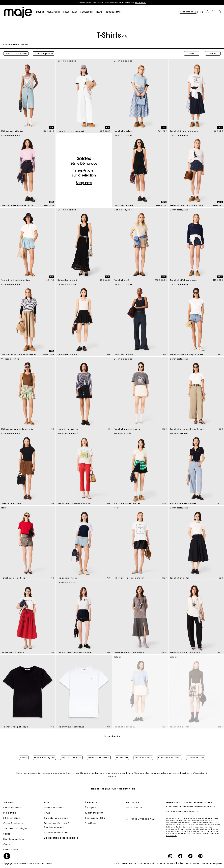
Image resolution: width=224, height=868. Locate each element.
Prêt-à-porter (10, 45)
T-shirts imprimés (43, 53)
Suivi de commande (56, 818)
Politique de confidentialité (138, 864)
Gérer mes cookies (188, 864)
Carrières (91, 823)
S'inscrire (218, 812)
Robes (24, 758)
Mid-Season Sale (14, 839)
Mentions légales (212, 864)
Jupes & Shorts (143, 758)
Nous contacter (54, 808)
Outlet (7, 844)
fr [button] (202, 12)
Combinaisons (196, 758)
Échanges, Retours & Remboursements (57, 825)
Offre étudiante (13, 823)
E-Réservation (12, 818)
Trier (192, 53)
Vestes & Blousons (99, 758)
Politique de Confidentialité (180, 827)
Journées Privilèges (15, 829)
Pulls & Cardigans (44, 758)
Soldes (8, 834)
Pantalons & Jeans (170, 758)
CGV (117, 864)
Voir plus (112, 777)
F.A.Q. (47, 813)
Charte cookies (166, 864)
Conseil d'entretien (56, 833)
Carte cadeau (12, 808)
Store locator (134, 808)
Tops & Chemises (71, 758)
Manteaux (122, 758)
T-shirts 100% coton (16, 53)
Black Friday (11, 850)
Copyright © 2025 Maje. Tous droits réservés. (27, 864)
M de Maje (10, 813)
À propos (90, 808)
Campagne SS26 (95, 818)
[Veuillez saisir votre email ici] (193, 812)
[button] (41, 12)
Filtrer (213, 53)
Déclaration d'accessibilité (61, 838)
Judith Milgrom (94, 813)
